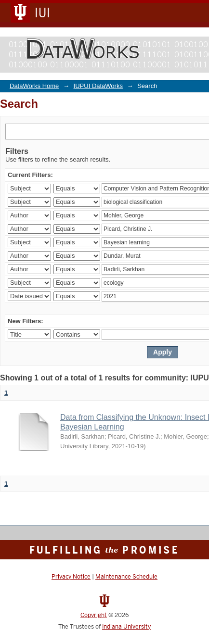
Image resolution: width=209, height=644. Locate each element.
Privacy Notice (71, 577)
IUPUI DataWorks (98, 86)
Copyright (94, 615)
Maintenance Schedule (126, 577)
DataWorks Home (34, 86)
